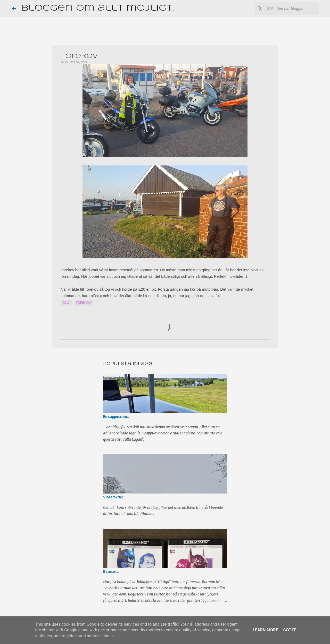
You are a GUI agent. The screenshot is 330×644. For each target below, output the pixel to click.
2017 (66, 303)
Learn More (265, 630)
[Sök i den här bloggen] (292, 9)
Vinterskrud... (114, 497)
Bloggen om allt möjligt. (98, 8)
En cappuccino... (116, 417)
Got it (289, 630)
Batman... (111, 571)
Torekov (83, 303)
